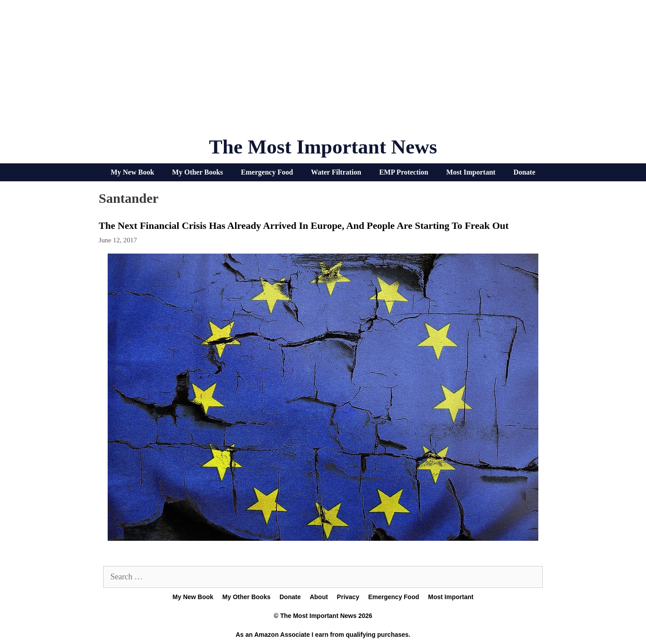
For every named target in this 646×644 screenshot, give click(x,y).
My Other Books (198, 172)
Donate (524, 172)
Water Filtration (336, 172)
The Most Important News (323, 147)
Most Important (471, 172)
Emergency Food (267, 172)
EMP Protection (404, 172)
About (319, 597)
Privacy (348, 597)
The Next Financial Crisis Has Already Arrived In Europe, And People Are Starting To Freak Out (304, 226)
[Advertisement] (323, 72)
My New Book (133, 172)
